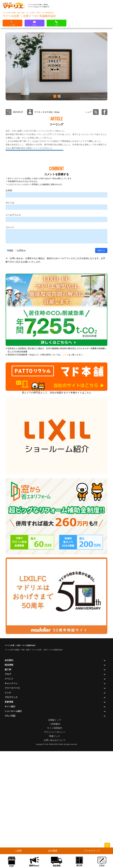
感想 (11, 367)
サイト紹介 (10, 823)
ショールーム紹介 (13, 828)
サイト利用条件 (55, 845)
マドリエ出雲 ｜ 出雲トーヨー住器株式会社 (40, 13)
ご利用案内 (55, 841)
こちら (65, 471)
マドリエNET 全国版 (9, 13)
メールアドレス (13, 332)
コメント (10, 344)
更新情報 (9, 819)
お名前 (9, 307)
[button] (54, 96)
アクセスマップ (92, 851)
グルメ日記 (10, 833)
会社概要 (53, 851)
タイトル (10, 319)
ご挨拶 (18, 851)
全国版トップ (55, 837)
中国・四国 (21, 13)
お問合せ (22, 367)
